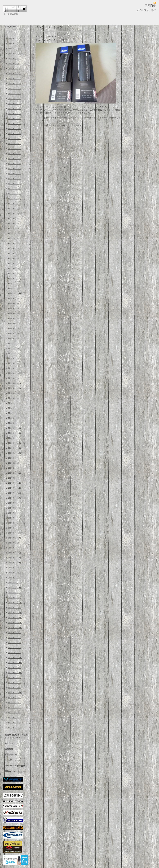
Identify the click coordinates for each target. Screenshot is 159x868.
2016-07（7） (14, 548)
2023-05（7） (14, 174)
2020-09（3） (14, 298)
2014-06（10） (15, 673)
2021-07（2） (14, 253)
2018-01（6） (14, 458)
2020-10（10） (15, 293)
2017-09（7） (14, 478)
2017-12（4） (14, 463)
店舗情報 (9, 749)
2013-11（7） (14, 708)
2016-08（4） (14, 543)
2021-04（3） (14, 268)
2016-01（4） (14, 578)
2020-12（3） (14, 283)
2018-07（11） (15, 428)
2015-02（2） (14, 633)
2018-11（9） (14, 408)
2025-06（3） (14, 64)
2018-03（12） (15, 448)
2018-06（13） (15, 433)
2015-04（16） (15, 623)
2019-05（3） (14, 378)
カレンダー (10, 743)
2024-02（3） (14, 134)
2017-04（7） (14, 503)
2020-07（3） (14, 308)
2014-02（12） (15, 693)
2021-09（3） (14, 243)
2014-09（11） (15, 658)
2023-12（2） (14, 139)
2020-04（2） (14, 323)
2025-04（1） (14, 74)
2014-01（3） (14, 698)
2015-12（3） (14, 583)
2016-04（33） (15, 563)
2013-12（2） (14, 703)
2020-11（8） (14, 288)
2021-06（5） (14, 258)
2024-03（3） (14, 129)
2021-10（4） (14, 238)
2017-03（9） (14, 508)
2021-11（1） (14, 233)
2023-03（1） (14, 184)
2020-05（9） (14, 318)
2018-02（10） (15, 453)
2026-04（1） (14, 39)
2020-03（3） (14, 328)
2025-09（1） (14, 54)
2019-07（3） (14, 368)
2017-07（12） (15, 488)
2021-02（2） (14, 278)
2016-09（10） (15, 538)
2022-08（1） (14, 208)
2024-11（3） (14, 94)
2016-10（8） (14, 533)
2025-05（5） (14, 69)
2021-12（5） (14, 228)
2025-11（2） (14, 49)
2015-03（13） (15, 628)
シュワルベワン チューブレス (52, 40)
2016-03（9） (14, 568)
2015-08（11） (15, 603)
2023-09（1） (14, 154)
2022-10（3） (14, 198)
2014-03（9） (14, 688)
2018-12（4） (14, 403)
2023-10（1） (14, 149)
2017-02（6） (14, 513)
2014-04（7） (14, 683)
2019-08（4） (14, 363)
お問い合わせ (11, 755)
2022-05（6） (14, 213)
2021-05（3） (14, 263)
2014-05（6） (14, 678)
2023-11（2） (14, 144)
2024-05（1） (14, 124)
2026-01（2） (14, 44)
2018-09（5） (14, 418)
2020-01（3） (14, 338)
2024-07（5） (14, 114)
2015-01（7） (14, 638)
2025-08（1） (14, 59)
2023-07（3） (14, 164)
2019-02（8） (14, 393)
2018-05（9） (14, 438)
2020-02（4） (14, 333)
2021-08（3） (14, 248)
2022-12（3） (14, 189)
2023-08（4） (14, 159)
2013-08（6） (14, 722)
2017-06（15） (15, 493)
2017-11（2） (14, 468)
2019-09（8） (14, 358)
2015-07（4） (14, 608)
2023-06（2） (14, 169)
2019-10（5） (14, 353)
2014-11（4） (14, 648)
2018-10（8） (14, 413)
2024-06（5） (14, 119)
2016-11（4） (14, 528)
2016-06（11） (15, 553)
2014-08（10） (15, 663)
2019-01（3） (14, 398)
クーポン (9, 760)
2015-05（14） (15, 618)
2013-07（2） (14, 727)
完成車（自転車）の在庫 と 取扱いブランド (16, 736)
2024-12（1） (14, 89)
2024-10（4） (14, 99)
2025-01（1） (14, 84)
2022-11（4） (14, 193)
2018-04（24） (15, 443)
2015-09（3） (14, 598)
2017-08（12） (15, 483)
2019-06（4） (14, 373)
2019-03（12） (15, 388)
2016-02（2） (14, 573)
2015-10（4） (14, 593)
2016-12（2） (14, 523)
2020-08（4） (14, 303)
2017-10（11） (15, 473)
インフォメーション (14, 32)
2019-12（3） (14, 343)
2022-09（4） (14, 203)
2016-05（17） (15, 558)
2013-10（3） (14, 712)
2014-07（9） (14, 668)
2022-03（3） (14, 223)
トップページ (11, 27)
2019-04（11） (15, 383)
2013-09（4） (14, 717)
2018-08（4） (14, 423)
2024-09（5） (14, 104)
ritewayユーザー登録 (15, 766)
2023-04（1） (14, 179)
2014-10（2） (14, 653)
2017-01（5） (14, 518)
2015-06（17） (15, 613)
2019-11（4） (14, 348)
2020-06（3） (14, 313)
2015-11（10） (15, 588)
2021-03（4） (14, 273)
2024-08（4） (14, 109)
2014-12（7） (14, 643)
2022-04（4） (14, 218)
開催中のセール (12, 771)
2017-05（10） (15, 498)
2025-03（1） (14, 79)
